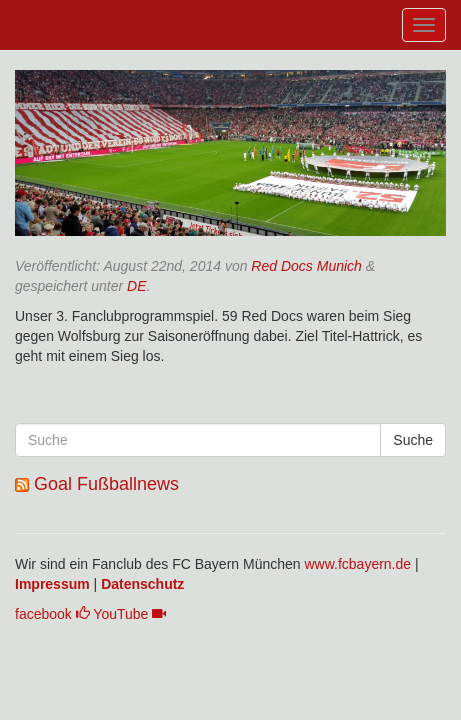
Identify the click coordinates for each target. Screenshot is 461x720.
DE (136, 286)
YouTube (129, 614)
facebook (52, 614)
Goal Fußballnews (106, 484)
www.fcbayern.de (357, 564)
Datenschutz (142, 584)
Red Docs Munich (306, 266)
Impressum (52, 584)
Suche (413, 440)
